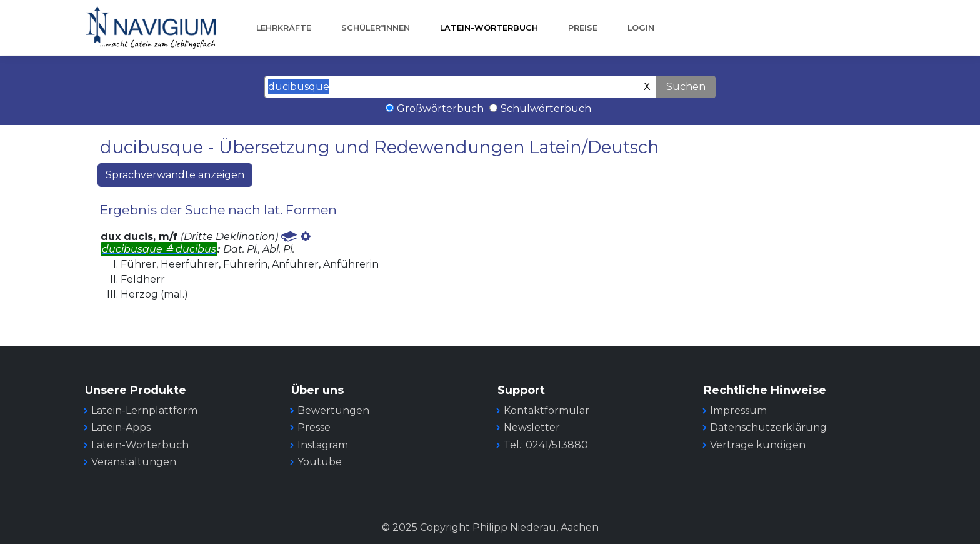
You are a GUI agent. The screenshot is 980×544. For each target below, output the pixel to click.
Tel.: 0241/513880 (546, 445)
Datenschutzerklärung (768, 427)
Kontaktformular (547, 411)
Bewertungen (333, 411)
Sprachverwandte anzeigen (175, 175)
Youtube (320, 462)
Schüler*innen (376, 28)
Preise (583, 28)
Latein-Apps (121, 427)
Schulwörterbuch (546, 108)
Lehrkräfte (284, 28)
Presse (314, 427)
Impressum (738, 411)
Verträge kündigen (758, 445)
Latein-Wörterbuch (489, 28)
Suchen (686, 87)
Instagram (323, 445)
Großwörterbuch (440, 108)
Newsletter (532, 427)
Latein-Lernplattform (144, 411)
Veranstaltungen (134, 462)
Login (641, 28)
